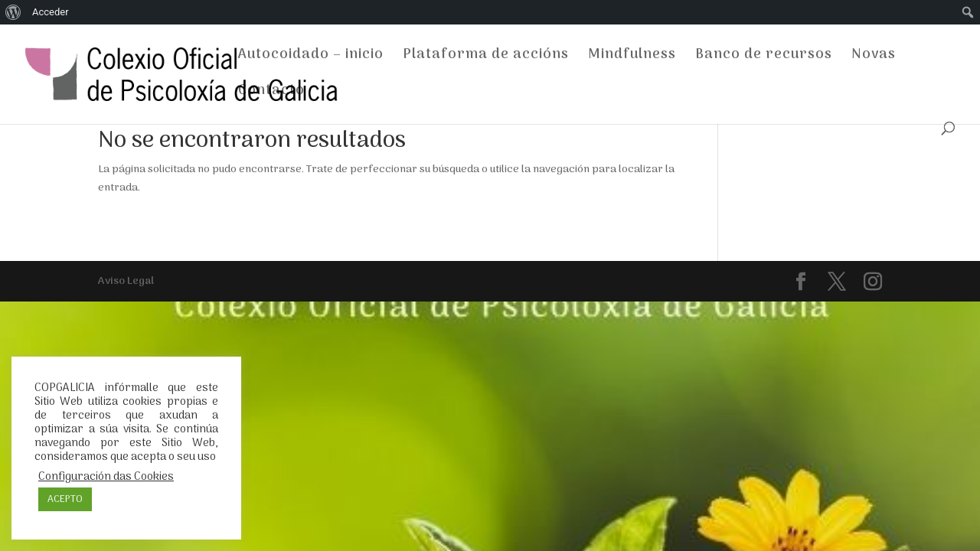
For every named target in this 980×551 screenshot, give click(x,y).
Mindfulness (632, 58)
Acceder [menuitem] (51, 12)
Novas (874, 58)
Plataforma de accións (486, 58)
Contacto (271, 94)
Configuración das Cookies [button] (106, 477)
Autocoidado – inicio (311, 58)
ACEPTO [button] (65, 499)
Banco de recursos (764, 58)
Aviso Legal (126, 281)
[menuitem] (13, 12)
